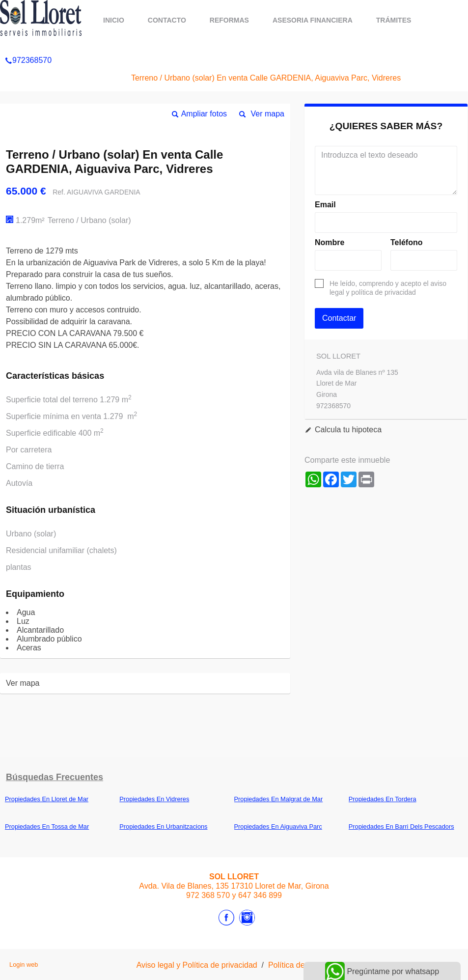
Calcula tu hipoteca (348, 430)
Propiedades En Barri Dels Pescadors (401, 826)
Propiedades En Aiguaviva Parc (278, 826)
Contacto (167, 20)
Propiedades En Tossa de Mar (47, 826)
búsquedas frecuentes (55, 777)
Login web (24, 965)
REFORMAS (229, 20)
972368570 (28, 46)
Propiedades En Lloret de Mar (47, 799)
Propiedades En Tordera (383, 799)
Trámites (394, 20)
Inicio (114, 20)
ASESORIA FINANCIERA (313, 20)
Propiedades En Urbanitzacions (163, 826)
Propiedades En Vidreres (154, 799)
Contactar (339, 318)
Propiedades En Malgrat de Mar (279, 799)
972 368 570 (208, 895)
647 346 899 (260, 895)
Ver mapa (268, 114)
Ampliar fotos (204, 114)
